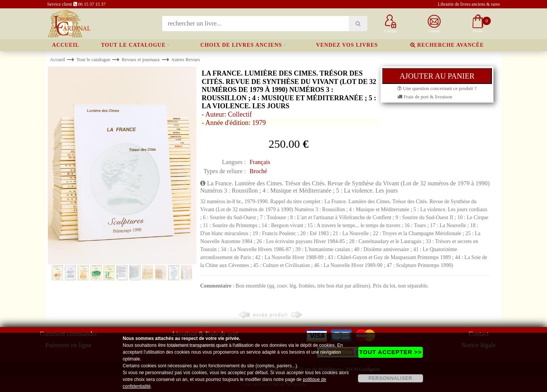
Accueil (66, 45)
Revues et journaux (141, 59)
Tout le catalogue (133, 45)
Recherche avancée (447, 45)
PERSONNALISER (390, 378)
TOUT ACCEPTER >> (390, 352)
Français (260, 162)
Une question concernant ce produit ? (437, 88)
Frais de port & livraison (425, 97)
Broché (258, 171)
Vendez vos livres (347, 45)
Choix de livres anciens (241, 45)
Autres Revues (185, 59)
